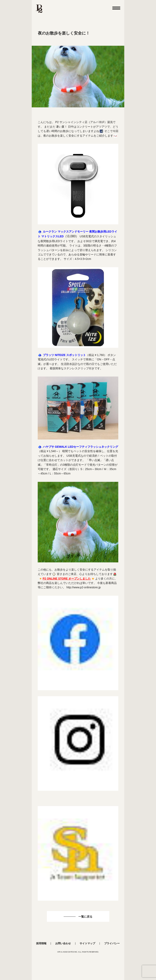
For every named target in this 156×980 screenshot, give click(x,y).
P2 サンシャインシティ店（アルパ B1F (80, 122)
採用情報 (41, 943)
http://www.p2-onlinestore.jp (84, 587)
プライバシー (112, 943)
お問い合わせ (63, 943)
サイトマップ (87, 943)
